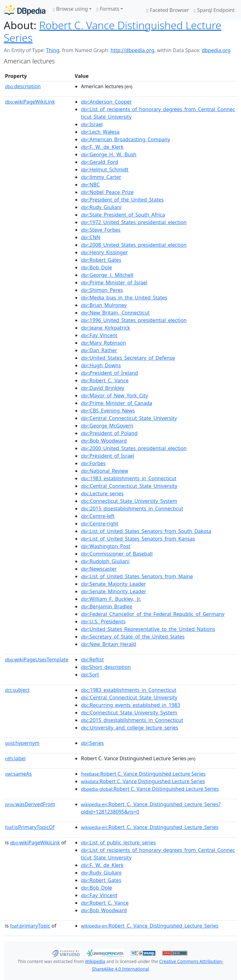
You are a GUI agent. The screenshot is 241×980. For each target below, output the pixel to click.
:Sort (90, 675)
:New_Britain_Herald (108, 644)
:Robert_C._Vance (105, 380)
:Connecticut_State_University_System (129, 501)
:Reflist (92, 660)
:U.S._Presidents (103, 622)
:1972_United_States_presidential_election (134, 222)
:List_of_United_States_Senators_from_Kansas (138, 539)
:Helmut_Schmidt (105, 170)
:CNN (91, 237)
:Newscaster (99, 569)
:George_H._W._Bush (109, 154)
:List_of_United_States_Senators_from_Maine (137, 576)
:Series (92, 743)
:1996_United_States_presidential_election (134, 320)
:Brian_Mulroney (104, 305)
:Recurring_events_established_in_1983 (131, 705)
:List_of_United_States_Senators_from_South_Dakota (146, 531)
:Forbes (93, 463)
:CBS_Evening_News (108, 411)
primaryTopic (30, 926)
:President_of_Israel (108, 456)
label (15, 758)
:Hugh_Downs (101, 365)
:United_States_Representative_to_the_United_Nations (148, 629)
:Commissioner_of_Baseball (117, 554)
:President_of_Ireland (110, 373)
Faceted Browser (168, 10)
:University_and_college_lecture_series (130, 728)
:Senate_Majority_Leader (113, 584)
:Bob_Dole (96, 267)
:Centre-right (100, 524)
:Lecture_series (102, 493)
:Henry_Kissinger (104, 252)
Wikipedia (95, 961)
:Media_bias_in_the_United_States (124, 298)
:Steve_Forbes (101, 230)
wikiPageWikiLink (30, 102)
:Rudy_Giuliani (101, 207)
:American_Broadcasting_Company (126, 139)
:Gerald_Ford (99, 162)
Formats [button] (108, 9)
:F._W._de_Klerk (102, 147)
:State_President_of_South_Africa (123, 215)
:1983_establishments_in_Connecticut (129, 478)
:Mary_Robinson (103, 343)
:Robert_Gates (101, 260)
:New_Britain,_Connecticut (115, 313)
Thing (53, 50)
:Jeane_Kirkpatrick (105, 328)
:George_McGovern (107, 426)
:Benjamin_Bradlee (107, 606)
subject (17, 690)
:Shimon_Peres (102, 290)
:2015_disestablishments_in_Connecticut (132, 509)
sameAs (18, 774)
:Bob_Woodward (104, 441)
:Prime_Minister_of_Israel (114, 283)
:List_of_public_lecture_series (118, 843)
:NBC (90, 185)
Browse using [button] (70, 9)
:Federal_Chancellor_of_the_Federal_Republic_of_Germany (153, 614)
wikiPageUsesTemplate (37, 660)
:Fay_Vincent (99, 335)
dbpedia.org (216, 50)
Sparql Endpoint (214, 10)
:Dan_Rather (99, 350)
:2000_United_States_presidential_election (134, 448)
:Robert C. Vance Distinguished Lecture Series (143, 774)
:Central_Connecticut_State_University (129, 418)
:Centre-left (98, 516)
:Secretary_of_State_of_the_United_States (133, 637)
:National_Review (104, 471)
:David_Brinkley (103, 388)
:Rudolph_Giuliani (105, 561)
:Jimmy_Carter (101, 177)
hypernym (22, 743)
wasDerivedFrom (30, 804)
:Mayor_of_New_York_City (115, 396)
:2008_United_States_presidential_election (134, 245)
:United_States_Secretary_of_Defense (128, 358)
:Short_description (106, 667)
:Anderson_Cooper (106, 102)
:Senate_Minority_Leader (114, 591)
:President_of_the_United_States (122, 200)
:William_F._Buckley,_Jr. (111, 599)
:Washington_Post (106, 546)
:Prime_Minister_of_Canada (117, 403)
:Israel (92, 124)
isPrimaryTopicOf (30, 827)
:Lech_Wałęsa (100, 132)
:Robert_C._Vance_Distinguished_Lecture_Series (150, 827)
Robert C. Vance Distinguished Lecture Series (112, 31)
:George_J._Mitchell (107, 275)
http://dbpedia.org (132, 50)
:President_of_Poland (109, 433)
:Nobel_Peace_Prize (107, 192)
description (23, 86)
